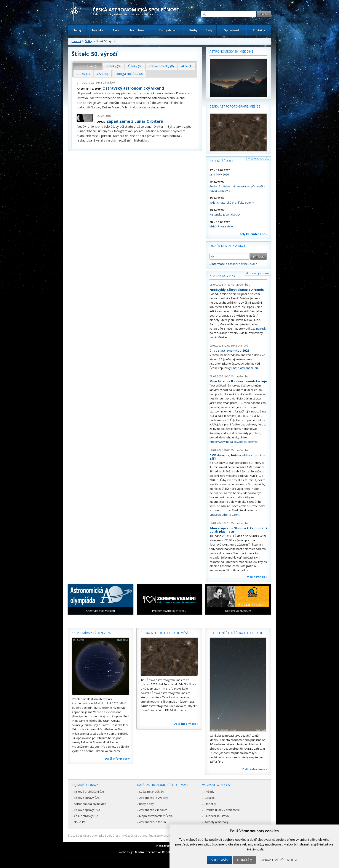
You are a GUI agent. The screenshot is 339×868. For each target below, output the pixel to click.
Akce (116, 30)
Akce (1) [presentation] (187, 66)
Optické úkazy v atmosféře (222, 810)
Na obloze (137, 30)
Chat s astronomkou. (245, 368)
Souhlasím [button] (220, 860)
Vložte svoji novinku (258, 273)
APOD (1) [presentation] (83, 74)
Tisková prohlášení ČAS (89, 792)
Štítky (89, 41)
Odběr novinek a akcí (227, 246)
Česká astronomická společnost (99, 836)
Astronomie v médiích (153, 810)
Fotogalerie (167, 30)
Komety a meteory (217, 822)
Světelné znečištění (152, 792)
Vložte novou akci (259, 159)
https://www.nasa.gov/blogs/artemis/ (234, 442)
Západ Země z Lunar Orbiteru (135, 121)
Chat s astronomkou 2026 (229, 350)
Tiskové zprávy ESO (87, 810)
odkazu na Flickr (256, 329)
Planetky (210, 804)
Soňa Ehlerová (240, 346)
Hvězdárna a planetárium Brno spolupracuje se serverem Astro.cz (166, 836)
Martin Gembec (240, 285)
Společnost (232, 30)
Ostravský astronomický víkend (133, 88)
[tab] (88, 66)
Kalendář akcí (221, 161)
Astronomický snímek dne (231, 51)
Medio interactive (148, 852)
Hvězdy (209, 792)
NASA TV (79, 822)
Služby (193, 30)
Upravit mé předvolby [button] (279, 860)
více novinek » (257, 577)
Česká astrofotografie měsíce (235, 106)
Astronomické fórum (153, 822)
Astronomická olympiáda (90, 804)
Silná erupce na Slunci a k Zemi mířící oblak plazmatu (238, 530)
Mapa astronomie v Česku (156, 816)
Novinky (98, 30)
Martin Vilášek (107, 83)
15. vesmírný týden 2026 (91, 633)
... (166, 107)
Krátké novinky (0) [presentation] (161, 66)
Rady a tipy (146, 804)
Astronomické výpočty (154, 798)
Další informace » (117, 758)
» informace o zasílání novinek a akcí (233, 264)
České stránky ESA (86, 816)
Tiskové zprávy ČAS (87, 798)
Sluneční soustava (217, 816)
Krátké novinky (222, 276)
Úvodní (76, 41)
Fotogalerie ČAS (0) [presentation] (129, 74)
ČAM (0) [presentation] (102, 74)
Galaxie (210, 798)
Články (77, 30)
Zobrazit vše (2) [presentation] (88, 66)
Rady (209, 30)
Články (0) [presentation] (135, 66)
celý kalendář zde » (254, 234)
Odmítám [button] (245, 860)
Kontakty (259, 30)
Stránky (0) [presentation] (113, 66)
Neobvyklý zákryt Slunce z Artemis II (238, 290)
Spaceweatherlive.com (224, 515)
